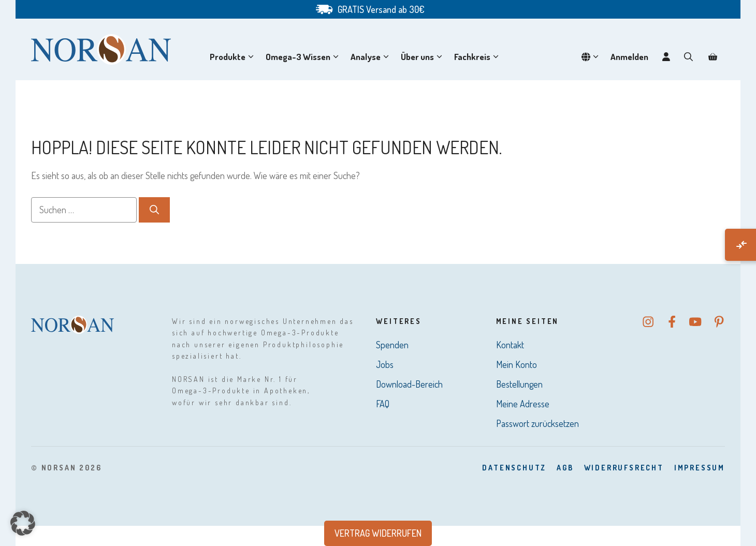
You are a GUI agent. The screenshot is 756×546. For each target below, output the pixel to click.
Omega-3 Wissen (304, 57)
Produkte (234, 57)
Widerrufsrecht (624, 468)
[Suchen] (154, 210)
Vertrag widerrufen (378, 533)
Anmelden (629, 57)
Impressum (700, 468)
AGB (565, 468)
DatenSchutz (514, 468)
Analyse (372, 57)
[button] (688, 57)
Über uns (424, 57)
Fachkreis (478, 57)
